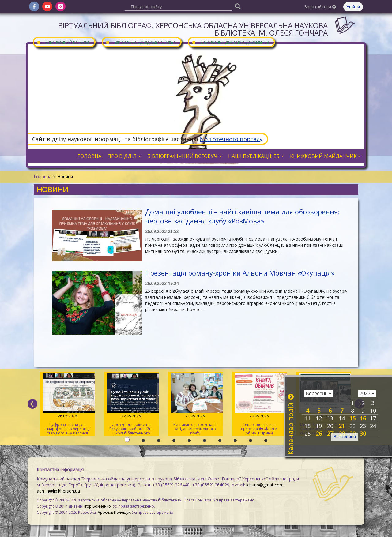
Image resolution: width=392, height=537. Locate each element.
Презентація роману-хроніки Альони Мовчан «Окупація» (240, 273)
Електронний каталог (63, 42)
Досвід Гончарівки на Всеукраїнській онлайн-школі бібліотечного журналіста (131, 405)
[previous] (32, 404)
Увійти (353, 7)
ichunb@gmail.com (265, 485)
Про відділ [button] (124, 156)
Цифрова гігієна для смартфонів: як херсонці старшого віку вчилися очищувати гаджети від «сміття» (67, 405)
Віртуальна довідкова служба (141, 42)
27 (330, 434)
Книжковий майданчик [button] (326, 156)
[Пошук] (238, 6)
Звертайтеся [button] (320, 7)
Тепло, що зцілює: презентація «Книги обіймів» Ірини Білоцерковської (259, 405)
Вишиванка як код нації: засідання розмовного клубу (195, 404)
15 (352, 418)
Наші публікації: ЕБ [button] (256, 156)
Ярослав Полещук (114, 512)
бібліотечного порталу (231, 139)
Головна (43, 176)
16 (363, 418)
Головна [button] (89, 156)
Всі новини (345, 436)
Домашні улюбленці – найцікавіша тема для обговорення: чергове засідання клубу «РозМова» (242, 216)
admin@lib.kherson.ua (58, 491)
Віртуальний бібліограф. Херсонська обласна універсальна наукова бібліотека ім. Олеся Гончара (193, 29)
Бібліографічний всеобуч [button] (185, 156)
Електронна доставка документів (230, 42)
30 (363, 434)
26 (319, 434)
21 (342, 426)
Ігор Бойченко (98, 506)
